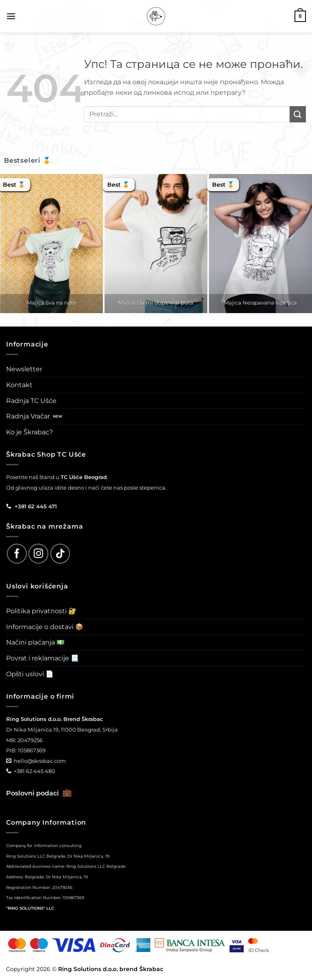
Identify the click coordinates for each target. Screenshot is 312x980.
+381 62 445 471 (36, 506)
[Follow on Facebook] (17, 554)
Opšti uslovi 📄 (30, 674)
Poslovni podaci (39, 793)
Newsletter (24, 369)
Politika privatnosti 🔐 (41, 611)
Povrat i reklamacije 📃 (42, 658)
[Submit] (298, 114)
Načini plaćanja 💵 (35, 642)
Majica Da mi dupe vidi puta (156, 303)
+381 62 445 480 (35, 771)
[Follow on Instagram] (38, 554)
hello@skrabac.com (40, 761)
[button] (11, 16)
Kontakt (19, 385)
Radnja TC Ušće (31, 401)
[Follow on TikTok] (60, 554)
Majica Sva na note (52, 303)
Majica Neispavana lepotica (260, 303)
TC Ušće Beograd (84, 477)
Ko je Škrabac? (29, 432)
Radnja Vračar (28, 416)
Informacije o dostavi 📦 (45, 627)
